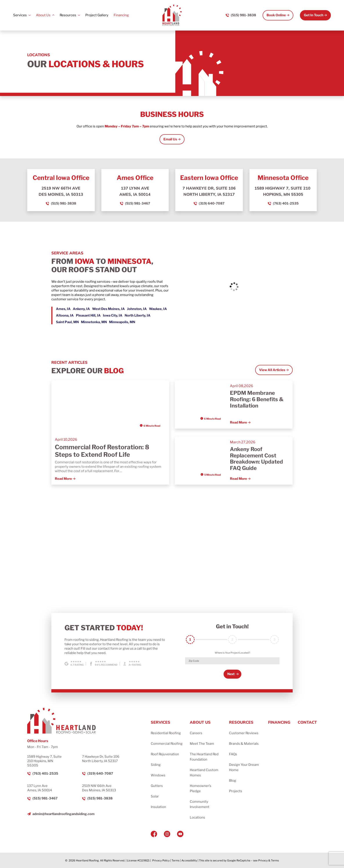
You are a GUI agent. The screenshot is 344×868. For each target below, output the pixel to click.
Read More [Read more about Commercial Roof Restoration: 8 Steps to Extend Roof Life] (63, 479)
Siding (156, 765)
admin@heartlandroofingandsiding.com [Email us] (64, 814)
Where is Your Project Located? (232, 653)
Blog (233, 781)
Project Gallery (97, 15)
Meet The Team (202, 744)
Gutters (157, 786)
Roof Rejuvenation (165, 754)
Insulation (158, 807)
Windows (158, 775)
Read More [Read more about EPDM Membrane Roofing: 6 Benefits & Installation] (238, 422)
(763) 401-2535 (286, 203)
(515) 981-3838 (64, 203)
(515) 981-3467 (138, 203)
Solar (155, 796)
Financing (121, 15)
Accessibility (189, 860)
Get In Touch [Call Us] (314, 15)
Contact (307, 722)
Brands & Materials (244, 744)
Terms (176, 860)
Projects (236, 791)
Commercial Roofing (167, 744)
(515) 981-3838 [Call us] (243, 15)
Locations (197, 817)
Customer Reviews (244, 733)
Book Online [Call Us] (276, 15)
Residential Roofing (166, 733)
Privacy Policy (161, 860)
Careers (196, 733)
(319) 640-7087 (212, 203)
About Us (43, 15)
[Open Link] (172, 139)
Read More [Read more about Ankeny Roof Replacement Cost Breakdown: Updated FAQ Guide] (238, 479)
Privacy (263, 860)
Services (20, 15)
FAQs (233, 754)
